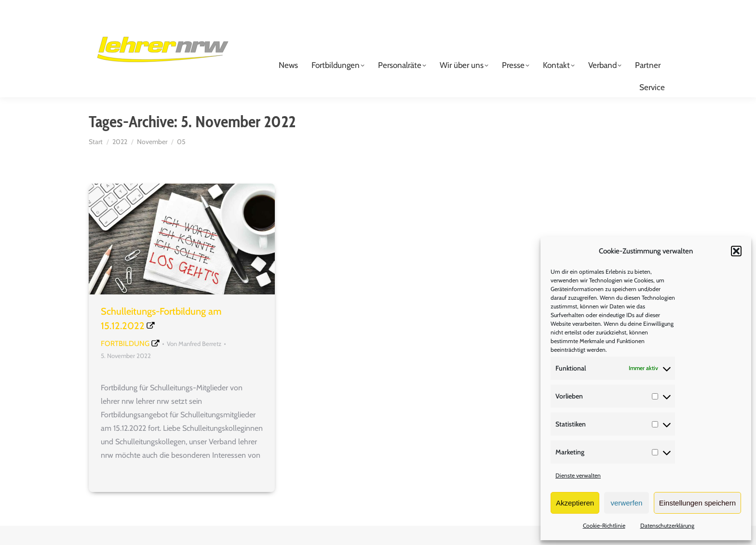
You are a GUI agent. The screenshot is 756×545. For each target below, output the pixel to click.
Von (194, 363)
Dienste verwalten (578, 475)
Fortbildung (125, 363)
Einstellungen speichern (697, 503)
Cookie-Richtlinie (604, 525)
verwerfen (627, 503)
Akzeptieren (575, 503)
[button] (736, 251)
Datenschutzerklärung (667, 525)
